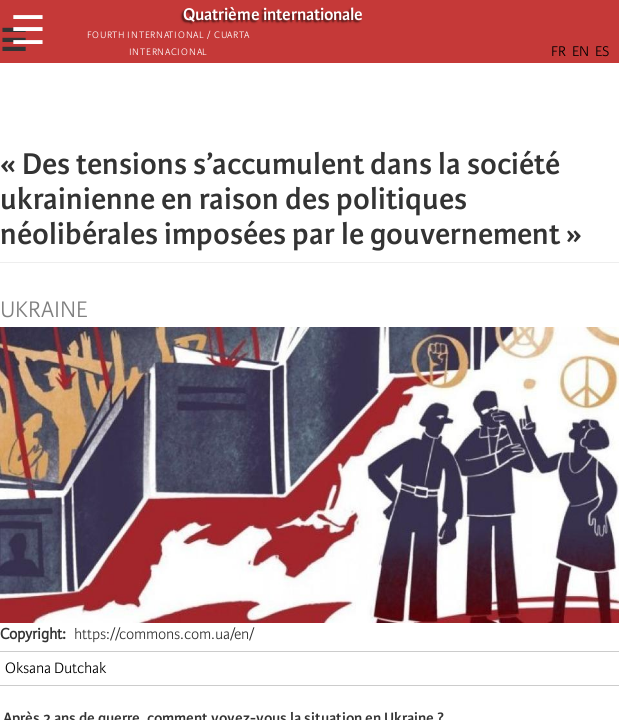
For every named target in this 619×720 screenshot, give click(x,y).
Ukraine (43, 310)
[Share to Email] (338, 105)
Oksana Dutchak (55, 668)
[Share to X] (282, 105)
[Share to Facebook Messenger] (310, 105)
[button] (366, 105)
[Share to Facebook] (254, 105)
